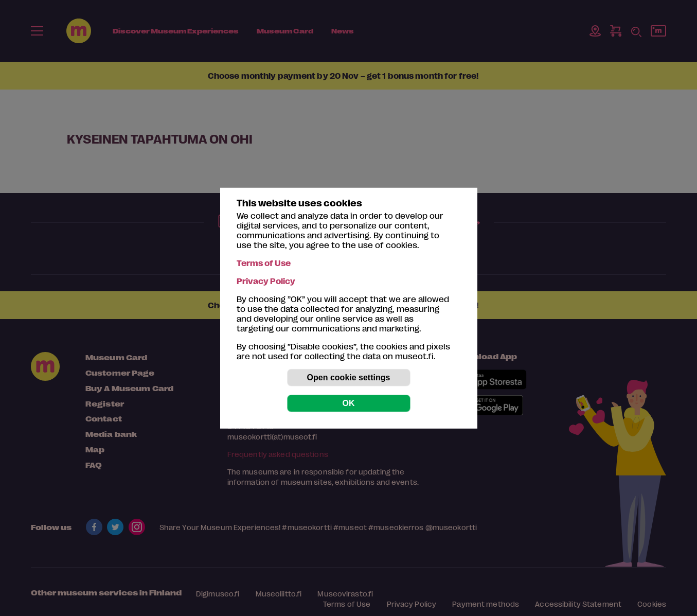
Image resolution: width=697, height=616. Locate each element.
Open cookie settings (349, 377)
